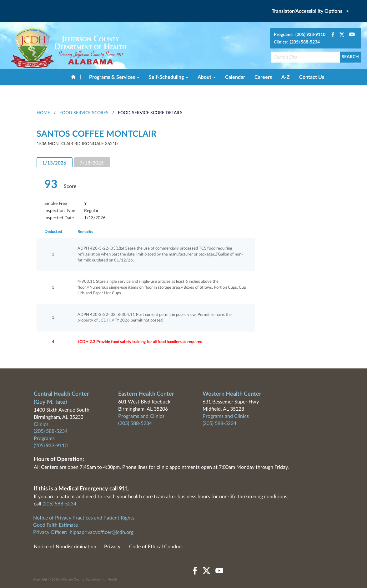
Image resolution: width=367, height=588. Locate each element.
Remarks (85, 232)
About (207, 77)
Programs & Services (114, 77)
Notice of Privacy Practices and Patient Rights (84, 518)
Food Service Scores (84, 113)
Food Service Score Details (150, 113)
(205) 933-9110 (51, 446)
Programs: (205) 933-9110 (300, 35)
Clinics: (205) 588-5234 (297, 42)
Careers (263, 77)
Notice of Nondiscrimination (65, 547)
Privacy (112, 547)
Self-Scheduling (168, 77)
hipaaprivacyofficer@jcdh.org (102, 532)
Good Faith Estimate (55, 525)
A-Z (286, 77)
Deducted (53, 232)
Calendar (235, 77)
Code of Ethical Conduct (156, 547)
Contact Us (312, 77)
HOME (43, 113)
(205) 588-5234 (51, 431)
